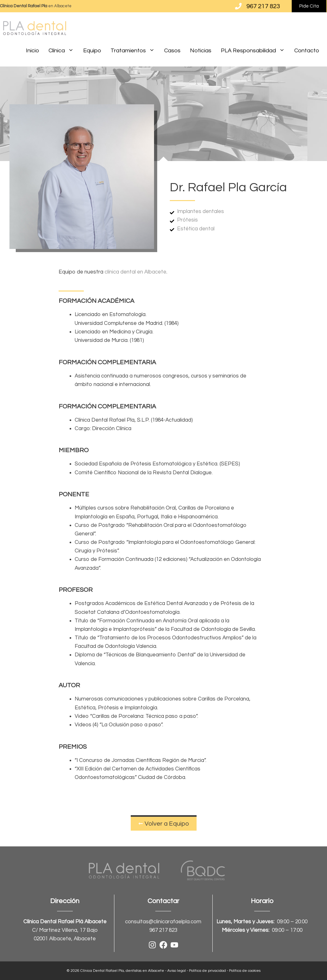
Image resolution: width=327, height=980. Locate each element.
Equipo (92, 51)
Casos (172, 51)
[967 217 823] (238, 6)
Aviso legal (177, 971)
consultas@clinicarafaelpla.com (163, 922)
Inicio (32, 51)
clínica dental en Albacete (135, 272)
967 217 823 (263, 6)
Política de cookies (245, 971)
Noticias (201, 51)
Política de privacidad (207, 971)
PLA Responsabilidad (255, 51)
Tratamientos (135, 51)
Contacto (307, 51)
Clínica (63, 51)
